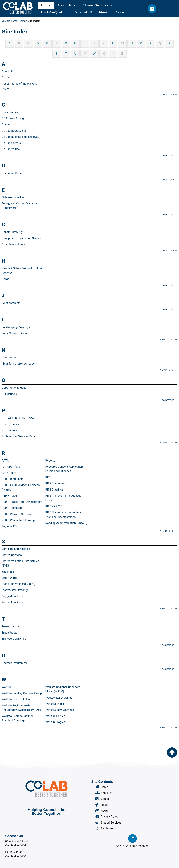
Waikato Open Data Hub (17, 699)
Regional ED (83, 12)
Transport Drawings (14, 639)
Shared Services (98, 5)
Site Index (8, 572)
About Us (67, 5)
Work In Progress (56, 722)
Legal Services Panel (15, 333)
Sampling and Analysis (16, 549)
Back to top (168, 94)
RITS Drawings (54, 490)
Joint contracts (11, 303)
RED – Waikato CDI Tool (17, 514)
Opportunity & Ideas (14, 388)
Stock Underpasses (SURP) (19, 584)
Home (46, 5)
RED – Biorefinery (13, 479)
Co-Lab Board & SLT (14, 131)
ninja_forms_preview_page (18, 364)
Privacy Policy (10, 424)
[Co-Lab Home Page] (18, 8)
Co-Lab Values (11, 149)
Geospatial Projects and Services (22, 238)
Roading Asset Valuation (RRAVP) (66, 523)
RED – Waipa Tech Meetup (18, 520)
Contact (121, 12)
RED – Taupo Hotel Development (22, 502)
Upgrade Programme (15, 663)
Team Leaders (11, 626)
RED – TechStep (12, 508)
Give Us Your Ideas (13, 244)
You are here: (9, 21)
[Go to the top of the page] (172, 753)
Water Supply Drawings (60, 710)
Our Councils (10, 394)
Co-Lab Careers (11, 143)
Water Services (55, 704)
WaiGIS (6, 687)
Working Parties (55, 716)
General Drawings (13, 232)
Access (6, 78)
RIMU (49, 477)
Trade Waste (10, 633)
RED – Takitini (10, 496)
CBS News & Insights (15, 118)
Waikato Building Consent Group (22, 693)
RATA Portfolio (11, 467)
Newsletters (9, 358)
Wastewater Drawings (59, 698)
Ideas (103, 12)
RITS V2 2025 (54, 506)
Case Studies (10, 112)
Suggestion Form (12, 596)
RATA (5, 461)
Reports (50, 461)
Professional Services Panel (19, 436)
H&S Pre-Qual (54, 12)
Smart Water (10, 578)
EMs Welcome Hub (14, 197)
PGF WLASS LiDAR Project (18, 418)
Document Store (12, 173)
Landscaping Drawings (16, 327)
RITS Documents (56, 483)
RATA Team (9, 473)
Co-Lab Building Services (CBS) (21, 137)
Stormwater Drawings (15, 590)
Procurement (10, 430)
